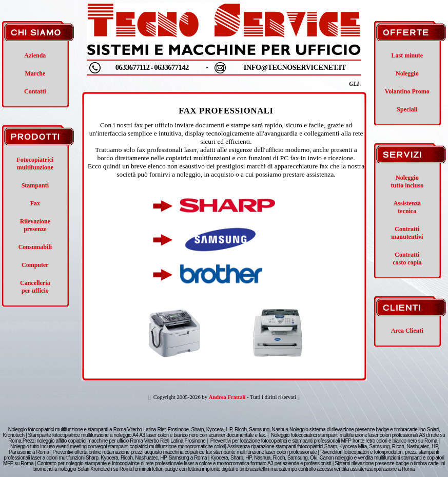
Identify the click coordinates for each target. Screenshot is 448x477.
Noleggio (407, 73)
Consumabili (35, 247)
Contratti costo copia (407, 259)
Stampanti (35, 185)
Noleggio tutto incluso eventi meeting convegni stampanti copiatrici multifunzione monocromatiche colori (118, 446)
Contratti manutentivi (407, 233)
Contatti (35, 91)
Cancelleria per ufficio (35, 287)
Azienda (35, 55)
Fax (35, 203)
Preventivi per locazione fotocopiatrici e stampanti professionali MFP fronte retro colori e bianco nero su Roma (324, 441)
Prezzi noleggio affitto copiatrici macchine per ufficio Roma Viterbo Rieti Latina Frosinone (114, 441)
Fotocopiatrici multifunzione (35, 164)
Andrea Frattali (227, 397)
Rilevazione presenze (35, 225)
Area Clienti (407, 331)
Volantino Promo (407, 91)
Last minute (407, 55)
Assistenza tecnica (407, 207)
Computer (35, 265)
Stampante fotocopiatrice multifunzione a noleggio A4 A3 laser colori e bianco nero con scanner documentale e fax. (147, 435)
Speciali (407, 109)
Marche (35, 73)
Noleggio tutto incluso (407, 182)
